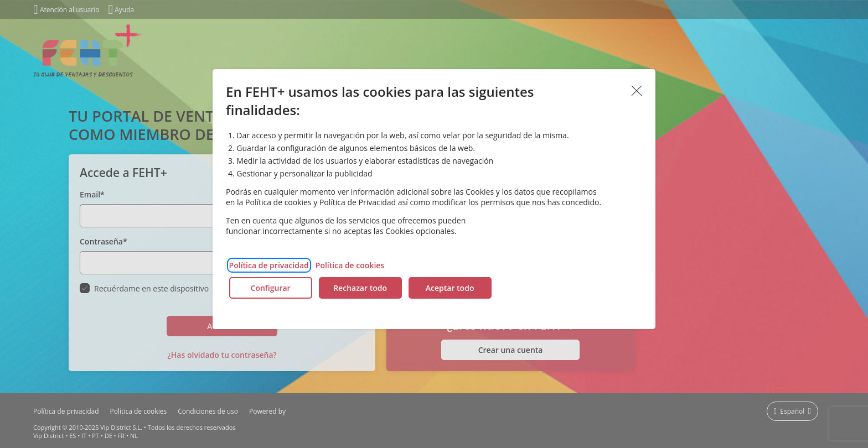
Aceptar (637, 91)
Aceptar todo (450, 288)
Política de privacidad (269, 265)
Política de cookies (350, 265)
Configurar (271, 288)
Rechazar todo (360, 288)
